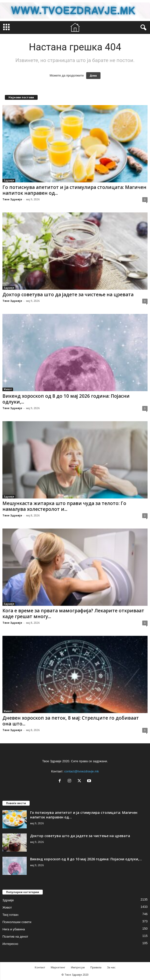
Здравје (9, 180)
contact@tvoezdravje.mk (82, 771)
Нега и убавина (14, 929)
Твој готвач (10, 915)
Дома (93, 76)
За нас (111, 967)
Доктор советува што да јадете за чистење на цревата (68, 295)
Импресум (78, 967)
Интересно (10, 944)
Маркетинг (58, 967)
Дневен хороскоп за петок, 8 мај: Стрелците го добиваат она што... (71, 721)
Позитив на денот (15, 937)
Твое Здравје (12, 199)
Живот (8, 389)
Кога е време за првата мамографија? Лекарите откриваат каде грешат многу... (73, 614)
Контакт (40, 967)
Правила (96, 967)
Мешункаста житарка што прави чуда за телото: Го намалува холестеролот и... (64, 506)
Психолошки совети (17, 922)
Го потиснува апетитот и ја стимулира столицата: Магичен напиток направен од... (74, 190)
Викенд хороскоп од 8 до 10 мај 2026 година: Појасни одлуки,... (66, 399)
